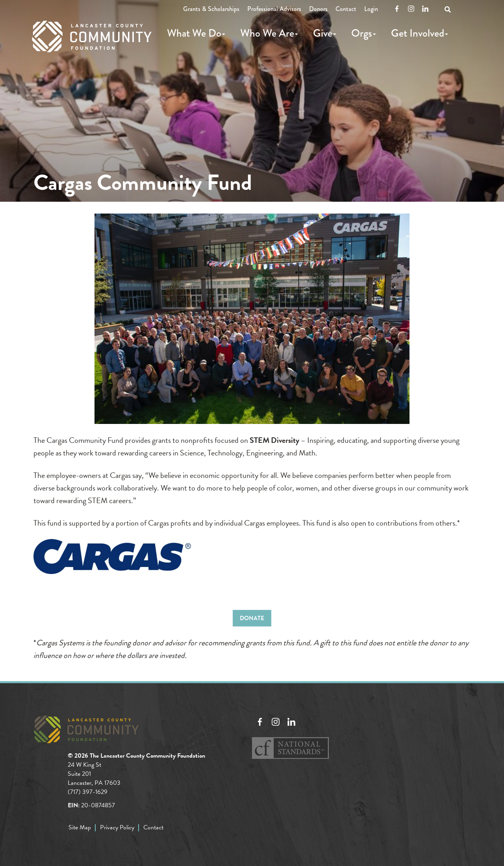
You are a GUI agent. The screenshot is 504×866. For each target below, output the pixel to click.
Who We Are (267, 33)
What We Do (194, 33)
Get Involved (418, 33)
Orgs (362, 33)
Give (323, 33)
